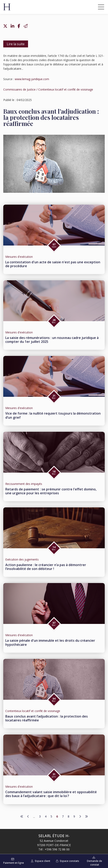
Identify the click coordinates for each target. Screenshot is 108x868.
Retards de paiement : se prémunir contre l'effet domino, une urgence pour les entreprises (51, 491)
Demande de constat (94, 863)
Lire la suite (16, 44)
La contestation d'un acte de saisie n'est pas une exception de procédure (53, 264)
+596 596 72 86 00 (57, 849)
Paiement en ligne (14, 863)
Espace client (43, 861)
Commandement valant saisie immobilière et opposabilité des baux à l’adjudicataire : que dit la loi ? (51, 794)
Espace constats (70, 861)
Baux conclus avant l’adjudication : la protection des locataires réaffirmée (47, 718)
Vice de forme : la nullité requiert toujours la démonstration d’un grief (53, 415)
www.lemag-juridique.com (32, 79)
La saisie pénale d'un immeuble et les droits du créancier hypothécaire (50, 642)
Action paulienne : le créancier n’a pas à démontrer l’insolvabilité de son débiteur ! (46, 567)
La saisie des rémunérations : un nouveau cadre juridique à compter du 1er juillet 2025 (52, 340)
